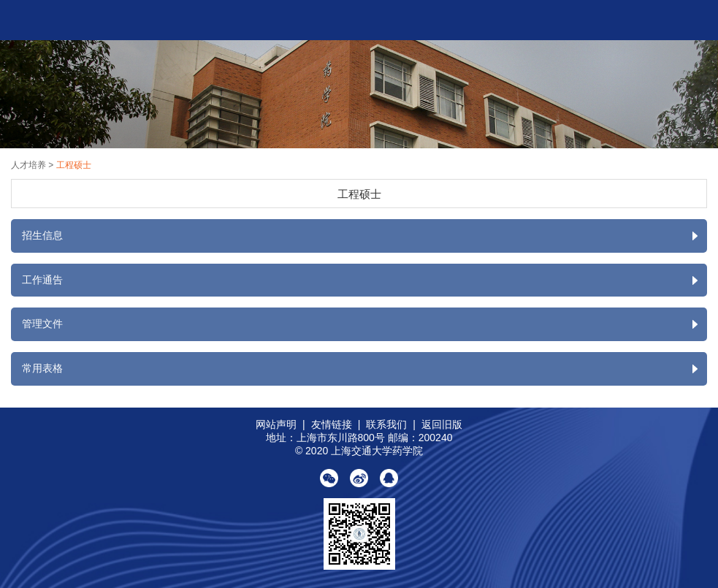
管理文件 (364, 324)
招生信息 (364, 236)
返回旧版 (442, 424)
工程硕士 (74, 165)
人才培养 (30, 165)
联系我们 (386, 424)
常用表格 (364, 369)
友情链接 (332, 424)
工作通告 (364, 280)
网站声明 (276, 424)
